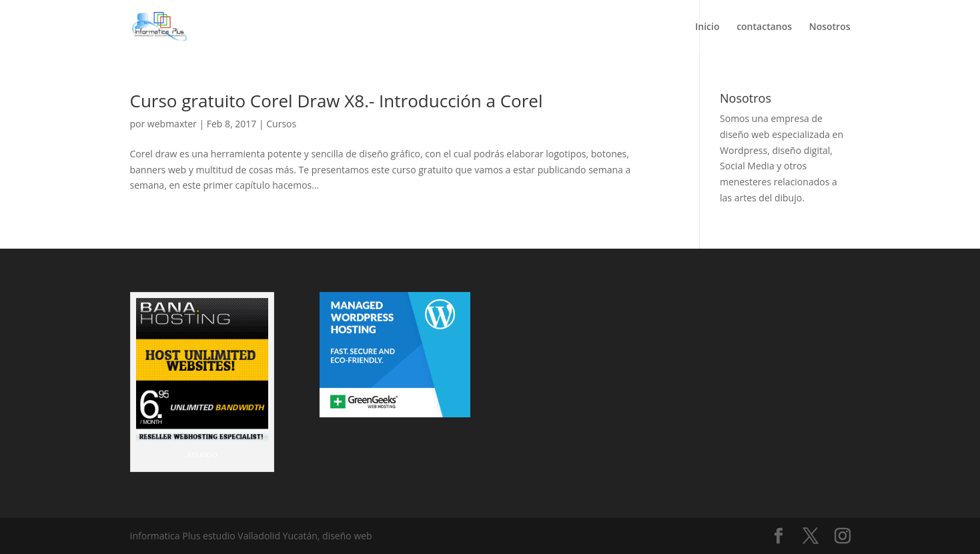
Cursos (281, 124)
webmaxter (172, 124)
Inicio (707, 27)
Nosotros (830, 27)
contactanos (764, 27)
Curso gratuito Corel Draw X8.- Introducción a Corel (337, 101)
